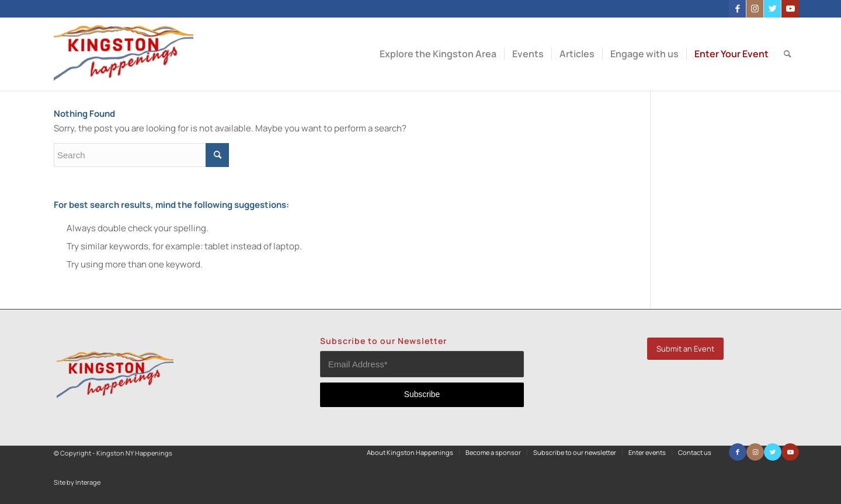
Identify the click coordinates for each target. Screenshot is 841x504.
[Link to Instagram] (755, 9)
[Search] (788, 54)
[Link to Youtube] (790, 9)
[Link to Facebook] (737, 9)
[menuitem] (438, 54)
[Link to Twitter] (772, 9)
